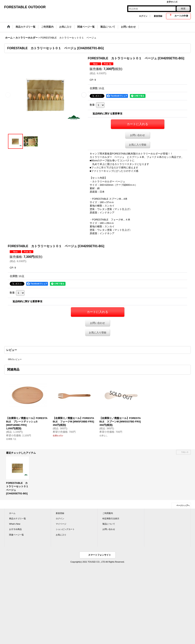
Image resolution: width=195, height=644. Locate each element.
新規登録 (158, 16)
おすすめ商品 (15, 529)
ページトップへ (183, 505)
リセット (185, 452)
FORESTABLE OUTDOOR (25, 7)
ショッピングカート (65, 529)
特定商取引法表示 (111, 519)
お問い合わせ (137, 135)
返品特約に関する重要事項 (107, 114)
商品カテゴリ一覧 (18, 519)
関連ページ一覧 (16, 535)
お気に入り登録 (138, 145)
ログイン (143, 16)
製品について (109, 524)
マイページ (61, 524)
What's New (15, 524)
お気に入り (61, 535)
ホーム (12, 513)
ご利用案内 (108, 513)
